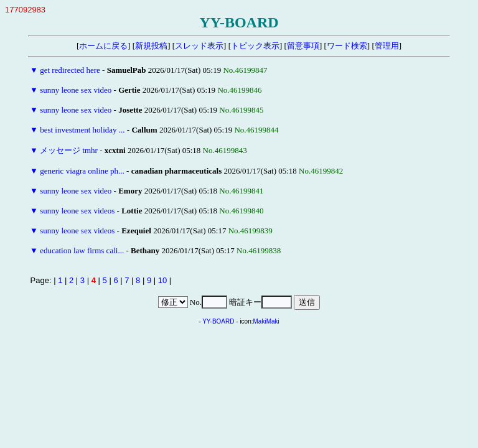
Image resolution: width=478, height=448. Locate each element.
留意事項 (303, 46)
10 (162, 280)
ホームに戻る (103, 46)
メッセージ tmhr (69, 150)
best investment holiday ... (82, 130)
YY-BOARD (218, 321)
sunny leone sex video (76, 90)
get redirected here (70, 70)
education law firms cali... (82, 250)
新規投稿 (151, 46)
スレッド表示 (199, 46)
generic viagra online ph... (82, 171)
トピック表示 (255, 46)
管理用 (387, 46)
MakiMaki (266, 321)
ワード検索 (347, 46)
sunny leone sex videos (77, 211)
